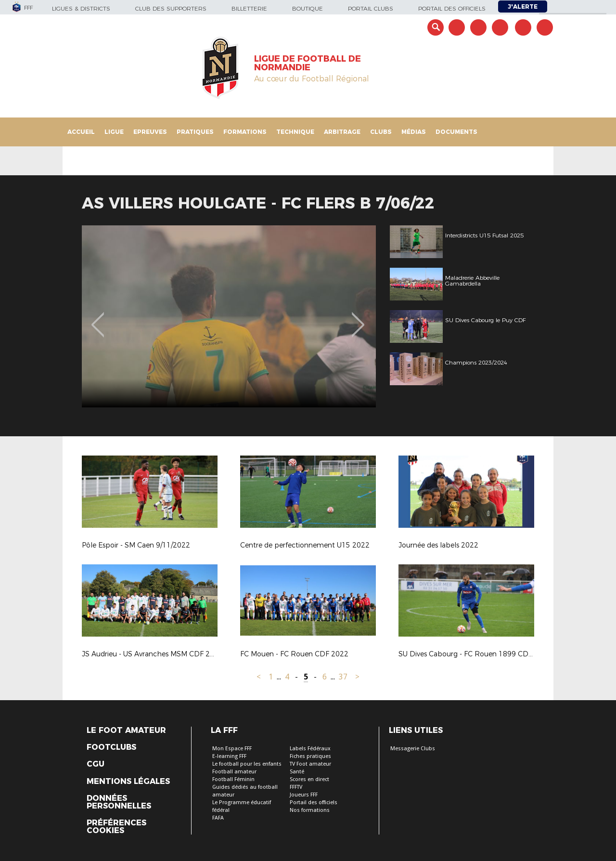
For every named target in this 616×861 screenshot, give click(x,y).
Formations (245, 132)
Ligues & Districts (81, 8)
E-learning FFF (229, 756)
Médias (414, 132)
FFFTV (296, 787)
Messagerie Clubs (413, 749)
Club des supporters (171, 8)
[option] (229, 316)
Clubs (381, 132)
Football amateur (234, 772)
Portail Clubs (371, 8)
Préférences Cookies (116, 827)
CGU (96, 764)
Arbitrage (342, 132)
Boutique (308, 8)
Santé (297, 772)
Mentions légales (128, 782)
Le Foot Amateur (126, 731)
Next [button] (358, 318)
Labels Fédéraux (310, 749)
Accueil (81, 132)
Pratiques (195, 132)
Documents (456, 132)
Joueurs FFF (304, 795)
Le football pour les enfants (247, 764)
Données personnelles (119, 802)
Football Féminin (233, 779)
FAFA (218, 818)
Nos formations (310, 810)
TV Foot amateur (310, 764)
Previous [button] (98, 318)
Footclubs (111, 747)
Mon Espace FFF (232, 749)
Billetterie (249, 8)
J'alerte (523, 7)
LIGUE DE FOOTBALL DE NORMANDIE (308, 63)
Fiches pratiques (310, 756)
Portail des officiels (452, 8)
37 (343, 677)
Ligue (114, 132)
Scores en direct (309, 779)
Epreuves (150, 132)
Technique (295, 132)
